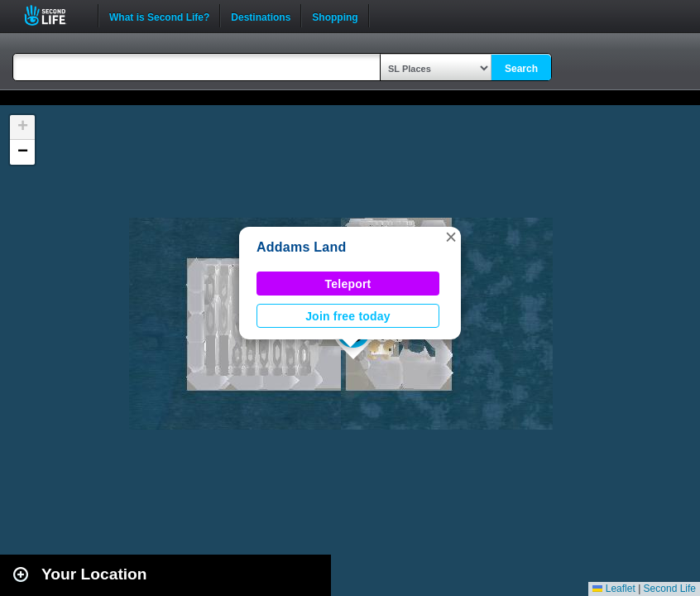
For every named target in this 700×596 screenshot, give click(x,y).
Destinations (261, 16)
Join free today (348, 316)
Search (521, 69)
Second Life (54, 15)
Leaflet (614, 589)
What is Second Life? (159, 16)
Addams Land (301, 247)
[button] (451, 237)
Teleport (348, 284)
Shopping (335, 16)
